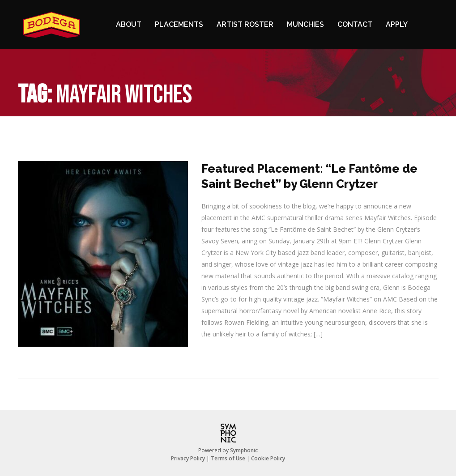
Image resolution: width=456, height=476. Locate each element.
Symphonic (244, 450)
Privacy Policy (188, 458)
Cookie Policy (268, 458)
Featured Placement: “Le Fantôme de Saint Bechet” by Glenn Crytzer (309, 176)
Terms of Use (228, 458)
